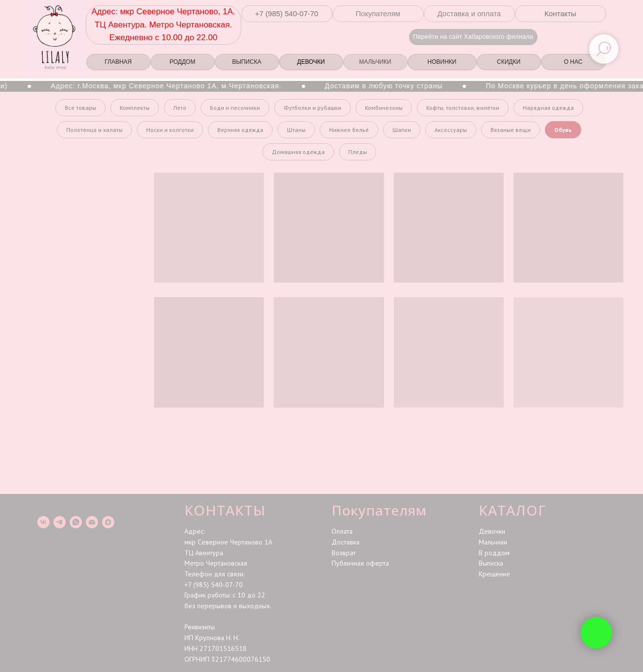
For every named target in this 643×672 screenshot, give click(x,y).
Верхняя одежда (240, 130)
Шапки (402, 130)
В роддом (494, 553)
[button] (287, 14)
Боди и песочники (235, 108)
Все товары (80, 108)
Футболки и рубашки (312, 108)
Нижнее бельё (349, 130)
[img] (580, 37)
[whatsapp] (76, 522)
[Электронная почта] (92, 522)
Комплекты (135, 108)
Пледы (358, 152)
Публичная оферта (360, 563)
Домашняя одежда (298, 152)
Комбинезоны (384, 108)
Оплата (342, 531)
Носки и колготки (170, 130)
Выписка (491, 563)
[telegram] (60, 522)
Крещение (494, 574)
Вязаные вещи (511, 130)
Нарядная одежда (548, 108)
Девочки (492, 531)
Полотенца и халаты (94, 130)
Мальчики (493, 542)
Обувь (563, 130)
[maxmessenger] (108, 522)
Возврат (344, 553)
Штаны (296, 130)
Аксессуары (451, 130)
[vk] (43, 522)
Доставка (346, 542)
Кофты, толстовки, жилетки (463, 108)
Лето (180, 108)
